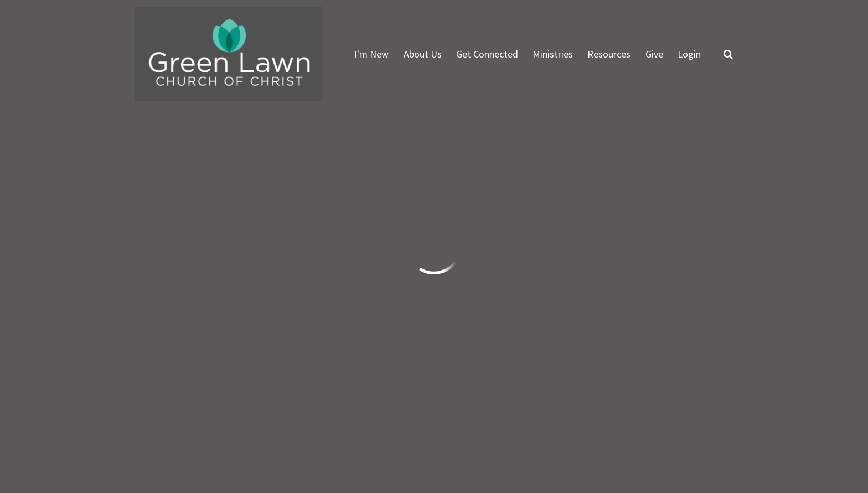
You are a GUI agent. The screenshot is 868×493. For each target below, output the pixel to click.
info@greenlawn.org (180, 311)
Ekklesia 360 (711, 439)
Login (689, 54)
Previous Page (182, 162)
